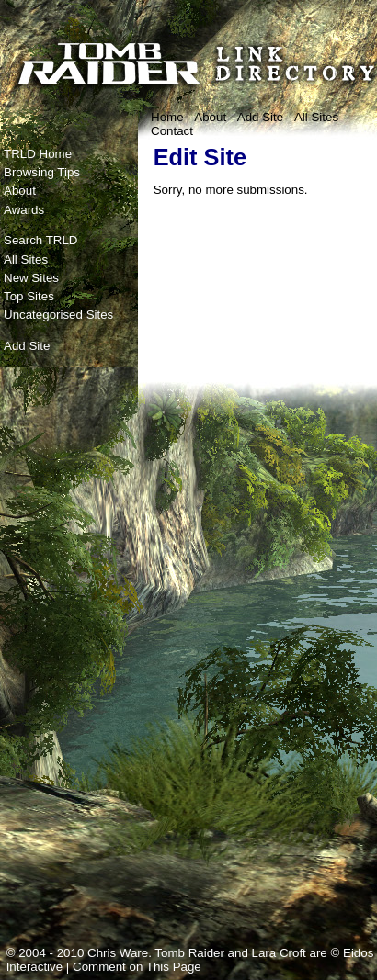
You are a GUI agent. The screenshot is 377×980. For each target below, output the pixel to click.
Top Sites (29, 296)
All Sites (316, 117)
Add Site (260, 117)
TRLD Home (38, 154)
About (210, 117)
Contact (172, 131)
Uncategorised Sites (58, 315)
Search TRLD (41, 240)
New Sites (31, 278)
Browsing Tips (42, 172)
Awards (24, 210)
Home (167, 117)
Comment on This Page (137, 967)
